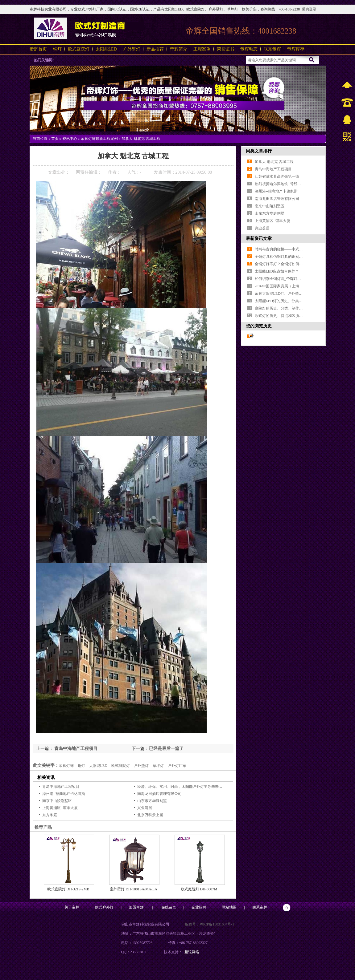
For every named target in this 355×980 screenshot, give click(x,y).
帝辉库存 (296, 49)
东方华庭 (50, 815)
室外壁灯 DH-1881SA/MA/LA (134, 889)
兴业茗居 (145, 808)
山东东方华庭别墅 (152, 801)
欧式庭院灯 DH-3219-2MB (68, 889)
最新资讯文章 (259, 239)
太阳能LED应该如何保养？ (277, 271)
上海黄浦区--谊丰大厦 (60, 808)
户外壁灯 (132, 49)
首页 (55, 139)
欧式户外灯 (104, 907)
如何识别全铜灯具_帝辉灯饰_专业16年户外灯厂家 (295, 279)
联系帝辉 (272, 49)
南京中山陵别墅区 (57, 801)
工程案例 (202, 49)
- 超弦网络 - (192, 952)
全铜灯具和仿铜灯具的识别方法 (281, 257)
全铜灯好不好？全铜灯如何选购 (281, 264)
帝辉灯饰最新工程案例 (99, 139)
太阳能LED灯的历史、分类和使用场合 (286, 301)
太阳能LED (106, 49)
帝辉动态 (249, 49)
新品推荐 (155, 49)
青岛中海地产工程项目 (76, 749)
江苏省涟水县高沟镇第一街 (277, 176)
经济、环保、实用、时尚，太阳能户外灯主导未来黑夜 (182, 787)
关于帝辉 (72, 907)
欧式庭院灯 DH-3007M (199, 889)
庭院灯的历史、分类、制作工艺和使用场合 (290, 308)
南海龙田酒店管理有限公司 (159, 794)
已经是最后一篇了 (166, 749)
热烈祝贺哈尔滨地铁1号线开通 (280, 184)
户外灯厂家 (177, 766)
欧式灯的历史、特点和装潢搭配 (281, 316)
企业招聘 (199, 907)
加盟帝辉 (136, 907)
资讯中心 (70, 139)
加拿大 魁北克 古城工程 (141, 139)
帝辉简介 (179, 49)
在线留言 (169, 907)
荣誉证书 (225, 49)
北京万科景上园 (150, 815)
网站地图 (229, 907)
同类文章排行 (259, 151)
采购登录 (309, 9)
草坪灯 (158, 766)
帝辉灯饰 (66, 766)
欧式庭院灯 (79, 49)
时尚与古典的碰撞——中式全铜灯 (283, 249)
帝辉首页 (38, 49)
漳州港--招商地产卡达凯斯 (64, 794)
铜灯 (57, 49)
